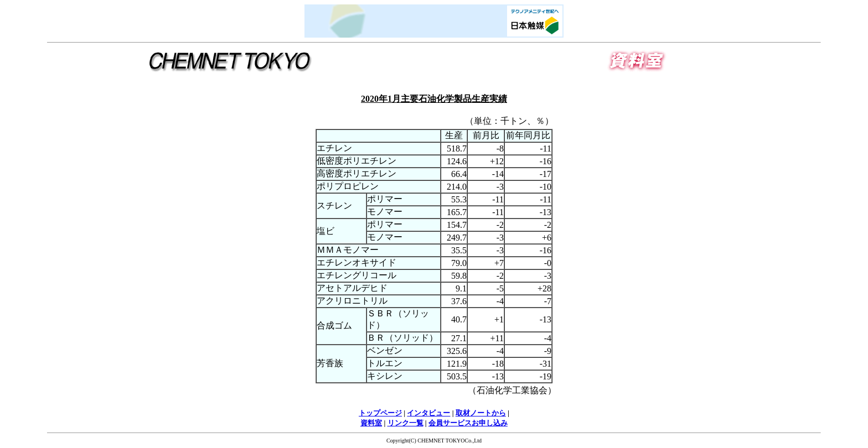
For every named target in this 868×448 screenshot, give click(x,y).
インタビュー (428, 413)
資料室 (371, 423)
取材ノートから (481, 413)
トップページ (380, 413)
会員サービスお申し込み (468, 423)
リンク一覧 (405, 423)
